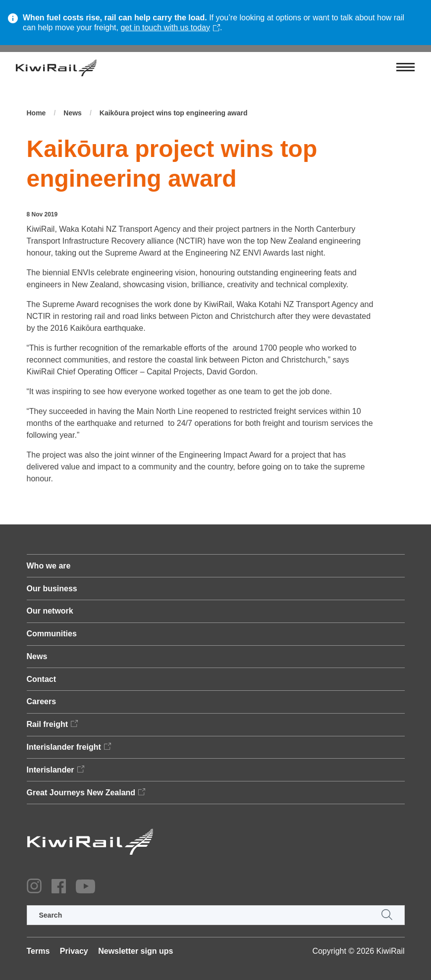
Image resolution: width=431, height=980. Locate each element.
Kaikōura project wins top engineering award (174, 113)
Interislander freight (64, 747)
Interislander (51, 770)
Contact (42, 679)
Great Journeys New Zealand (81, 793)
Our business (52, 589)
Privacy (74, 951)
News (73, 113)
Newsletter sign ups (135, 951)
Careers (42, 701)
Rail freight (48, 724)
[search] (216, 915)
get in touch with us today (165, 27)
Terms (38, 951)
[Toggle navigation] (405, 68)
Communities (52, 634)
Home (36, 113)
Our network (50, 611)
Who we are (49, 566)
